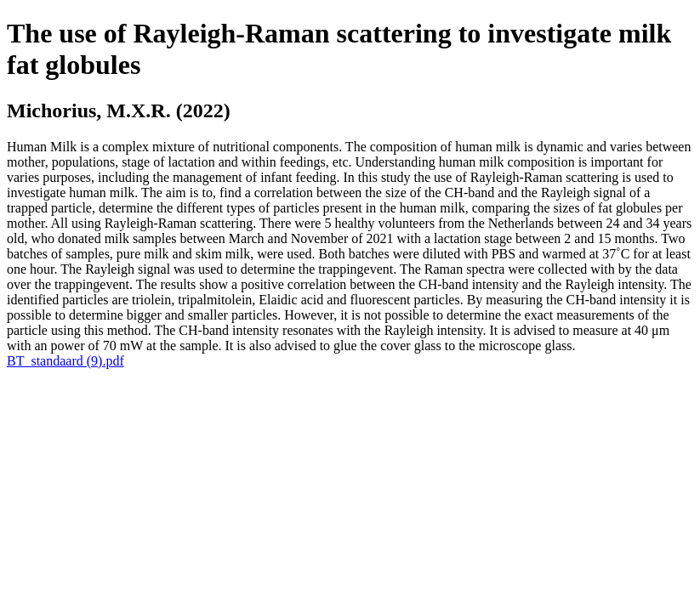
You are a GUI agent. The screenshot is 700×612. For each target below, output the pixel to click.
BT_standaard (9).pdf (65, 361)
